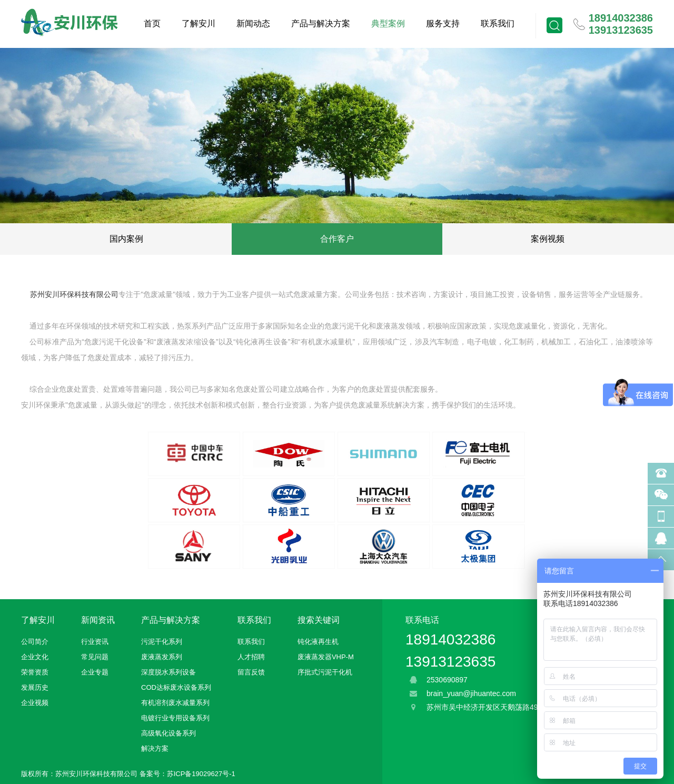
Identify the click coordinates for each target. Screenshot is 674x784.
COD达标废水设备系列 (176, 687)
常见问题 (95, 657)
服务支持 (443, 23)
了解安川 (199, 23)
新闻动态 (253, 23)
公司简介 (35, 642)
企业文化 (35, 657)
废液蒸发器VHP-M (326, 657)
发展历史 (35, 687)
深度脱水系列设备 (168, 672)
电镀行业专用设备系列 (175, 718)
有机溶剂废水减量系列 (175, 703)
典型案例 (388, 23)
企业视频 (35, 703)
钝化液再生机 (318, 642)
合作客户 (337, 239)
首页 (152, 23)
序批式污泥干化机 (325, 672)
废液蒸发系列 (162, 657)
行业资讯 (95, 642)
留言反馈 (251, 672)
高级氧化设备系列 (168, 733)
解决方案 (155, 748)
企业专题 (95, 672)
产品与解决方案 (321, 23)
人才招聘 (251, 657)
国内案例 (126, 239)
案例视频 (548, 239)
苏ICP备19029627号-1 (201, 774)
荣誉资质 (35, 672)
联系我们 (498, 23)
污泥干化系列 (162, 642)
